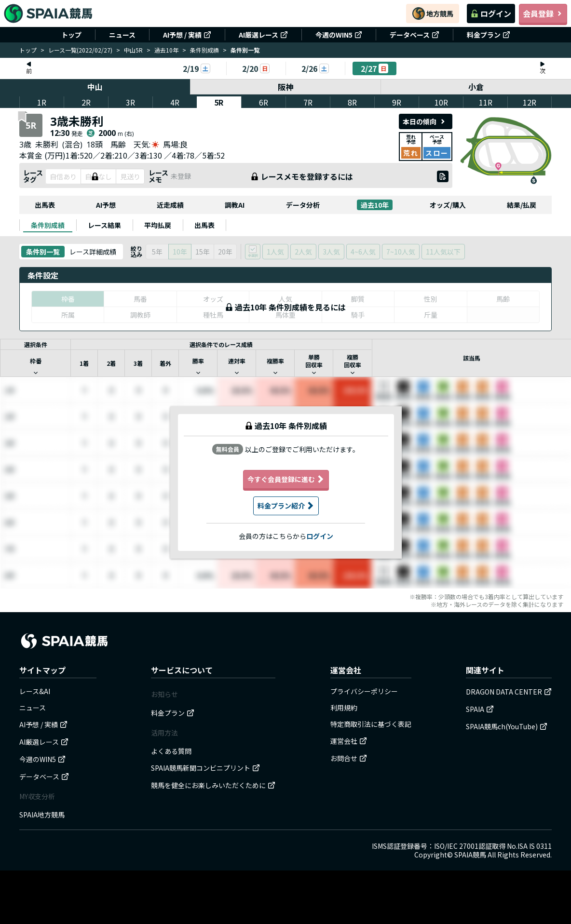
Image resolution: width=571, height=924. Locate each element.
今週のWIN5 (339, 35)
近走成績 (170, 205)
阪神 (285, 87)
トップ (71, 35)
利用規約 (344, 708)
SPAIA (480, 709)
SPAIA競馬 (470, 855)
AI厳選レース (263, 35)
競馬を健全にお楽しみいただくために (213, 785)
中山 (95, 87)
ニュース (122, 35)
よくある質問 (171, 751)
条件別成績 (204, 50)
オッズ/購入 (448, 205)
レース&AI (35, 691)
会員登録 (543, 13)
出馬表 (45, 205)
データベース (415, 35)
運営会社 (349, 741)
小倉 (476, 87)
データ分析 (303, 205)
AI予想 (106, 205)
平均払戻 (158, 225)
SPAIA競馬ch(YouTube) (507, 726)
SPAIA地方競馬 (42, 815)
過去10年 (166, 50)
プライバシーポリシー (364, 691)
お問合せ (349, 758)
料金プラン (489, 35)
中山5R (133, 50)
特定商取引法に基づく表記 (371, 724)
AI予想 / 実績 (187, 35)
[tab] (48, 225)
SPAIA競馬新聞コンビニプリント (205, 768)
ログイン (491, 13)
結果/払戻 (522, 205)
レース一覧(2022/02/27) (80, 50)
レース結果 (104, 225)
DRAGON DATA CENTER (509, 692)
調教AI (235, 205)
